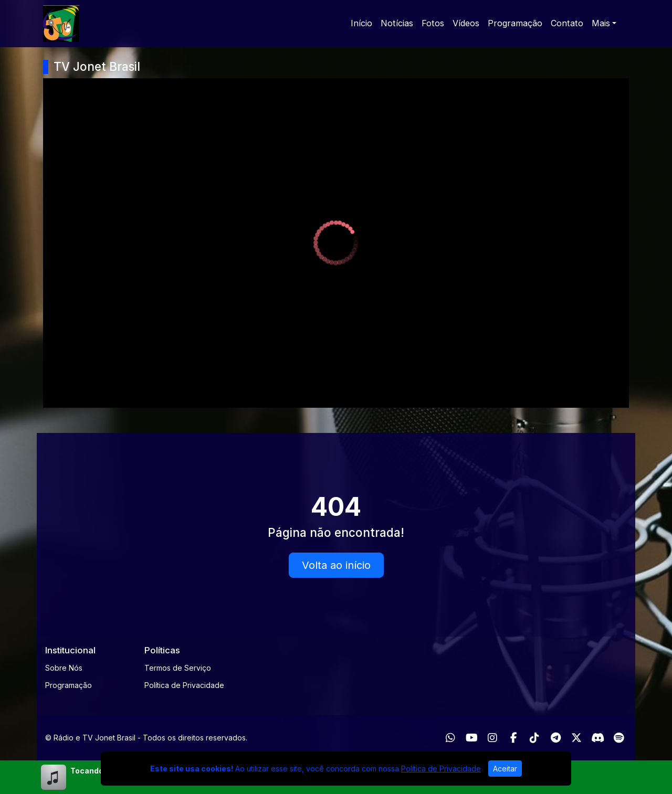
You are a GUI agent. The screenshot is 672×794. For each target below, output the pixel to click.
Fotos (433, 23)
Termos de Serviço (178, 668)
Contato (567, 23)
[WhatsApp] (450, 738)
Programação (515, 23)
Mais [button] (601, 23)
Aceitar (505, 769)
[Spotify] (619, 738)
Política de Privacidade (184, 685)
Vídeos (466, 23)
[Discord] (598, 738)
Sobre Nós (64, 668)
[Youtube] (472, 738)
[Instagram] (492, 738)
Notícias (397, 23)
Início (361, 23)
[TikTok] (534, 738)
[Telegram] (556, 738)
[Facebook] (514, 738)
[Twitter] (576, 738)
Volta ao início (336, 565)
